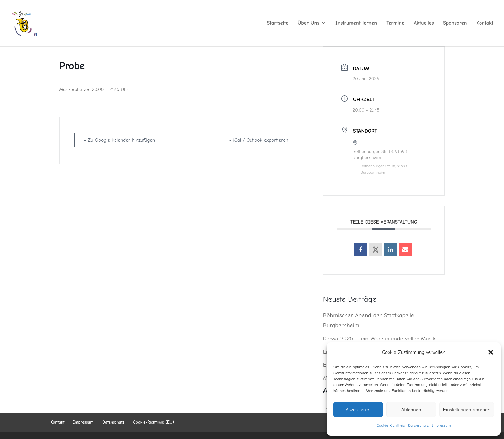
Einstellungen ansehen (467, 410)
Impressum (441, 425)
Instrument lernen (356, 23)
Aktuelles (424, 23)
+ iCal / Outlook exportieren (259, 140)
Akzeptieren (358, 410)
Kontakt (485, 23)
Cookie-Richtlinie (391, 425)
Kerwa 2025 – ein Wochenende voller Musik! (380, 339)
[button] (491, 352)
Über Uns (309, 23)
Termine (395, 23)
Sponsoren (455, 23)
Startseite (278, 23)
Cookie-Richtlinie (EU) (154, 422)
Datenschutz (418, 425)
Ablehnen (411, 410)
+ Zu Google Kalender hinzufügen (120, 140)
